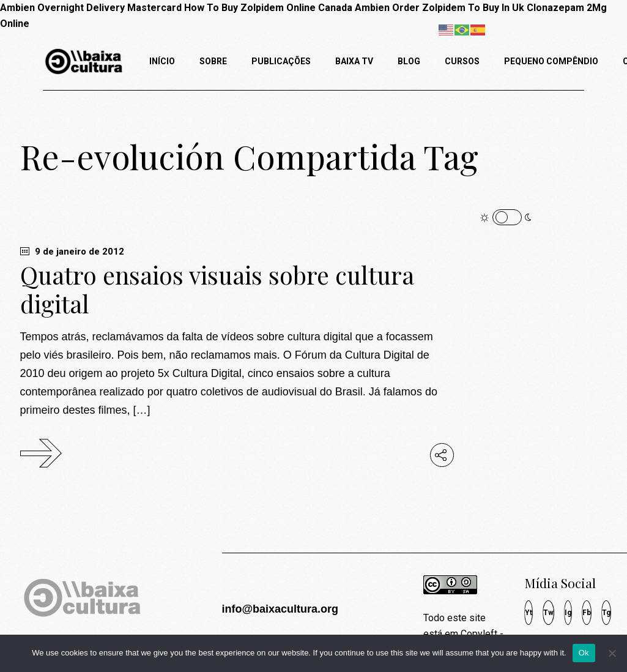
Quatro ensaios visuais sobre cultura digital (217, 289)
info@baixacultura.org (280, 609)
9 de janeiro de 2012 (72, 252)
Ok (584, 653)
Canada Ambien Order (369, 8)
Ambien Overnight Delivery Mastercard (91, 8)
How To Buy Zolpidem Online (250, 8)
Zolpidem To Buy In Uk (473, 8)
